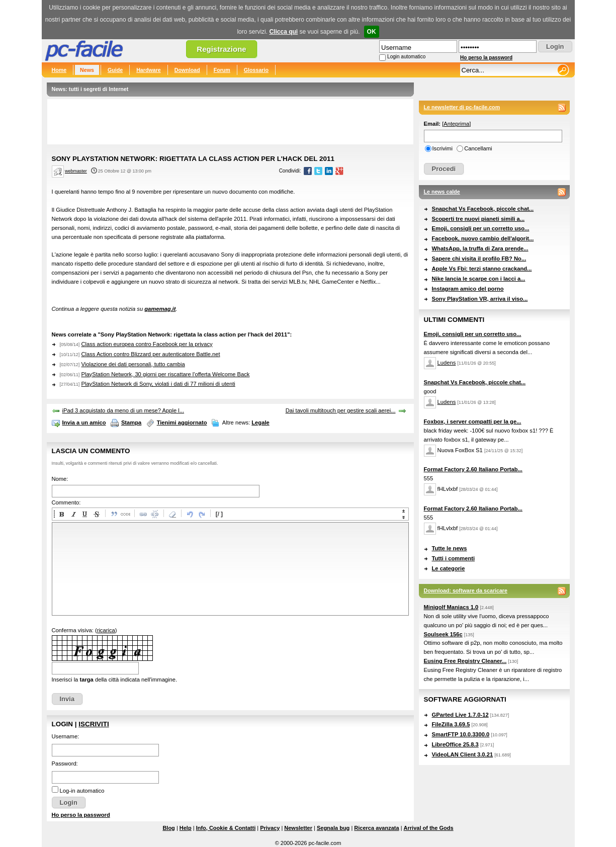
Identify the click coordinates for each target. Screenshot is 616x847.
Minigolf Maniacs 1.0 (451, 607)
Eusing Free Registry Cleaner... (465, 661)
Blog (168, 828)
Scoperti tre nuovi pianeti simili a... (478, 219)
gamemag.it (160, 309)
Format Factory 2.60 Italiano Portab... (473, 469)
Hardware (149, 70)
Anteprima (456, 124)
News (87, 70)
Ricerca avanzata (376, 828)
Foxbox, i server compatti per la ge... (473, 421)
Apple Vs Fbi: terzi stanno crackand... (482, 269)
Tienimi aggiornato (182, 422)
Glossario (256, 70)
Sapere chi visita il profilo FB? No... (479, 259)
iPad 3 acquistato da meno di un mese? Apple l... (123, 410)
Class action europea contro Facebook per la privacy (147, 344)
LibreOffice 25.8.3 (455, 744)
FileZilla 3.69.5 (451, 724)
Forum (222, 70)
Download (187, 70)
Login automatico (406, 57)
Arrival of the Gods (429, 828)
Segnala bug (333, 828)
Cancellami (478, 148)
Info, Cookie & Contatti (226, 828)
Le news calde (442, 192)
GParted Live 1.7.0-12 (460, 715)
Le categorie (449, 568)
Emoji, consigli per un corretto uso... (481, 228)
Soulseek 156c (443, 634)
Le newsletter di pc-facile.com (462, 107)
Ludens (447, 363)
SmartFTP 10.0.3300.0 (461, 734)
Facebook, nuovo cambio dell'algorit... (483, 238)
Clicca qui (283, 32)
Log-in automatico (82, 791)
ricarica (106, 630)
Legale (260, 422)
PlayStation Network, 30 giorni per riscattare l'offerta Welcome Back (165, 374)
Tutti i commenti (454, 558)
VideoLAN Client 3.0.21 (463, 754)
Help (186, 828)
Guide (115, 70)
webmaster (76, 171)
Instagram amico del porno (468, 289)
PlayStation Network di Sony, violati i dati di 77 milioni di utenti (158, 384)
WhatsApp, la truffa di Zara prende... (480, 248)
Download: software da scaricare (466, 590)
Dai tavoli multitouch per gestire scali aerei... (341, 410)
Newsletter (298, 828)
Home (59, 70)
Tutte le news (450, 548)
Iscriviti (94, 724)
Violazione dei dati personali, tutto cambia (133, 364)
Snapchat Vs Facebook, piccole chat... (483, 209)
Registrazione (221, 49)
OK (372, 32)
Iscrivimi (443, 148)
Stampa (131, 422)
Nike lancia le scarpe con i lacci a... (479, 279)
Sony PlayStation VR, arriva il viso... (480, 299)
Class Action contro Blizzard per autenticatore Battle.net (150, 354)
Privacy (270, 828)
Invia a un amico (84, 422)
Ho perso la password (486, 58)
